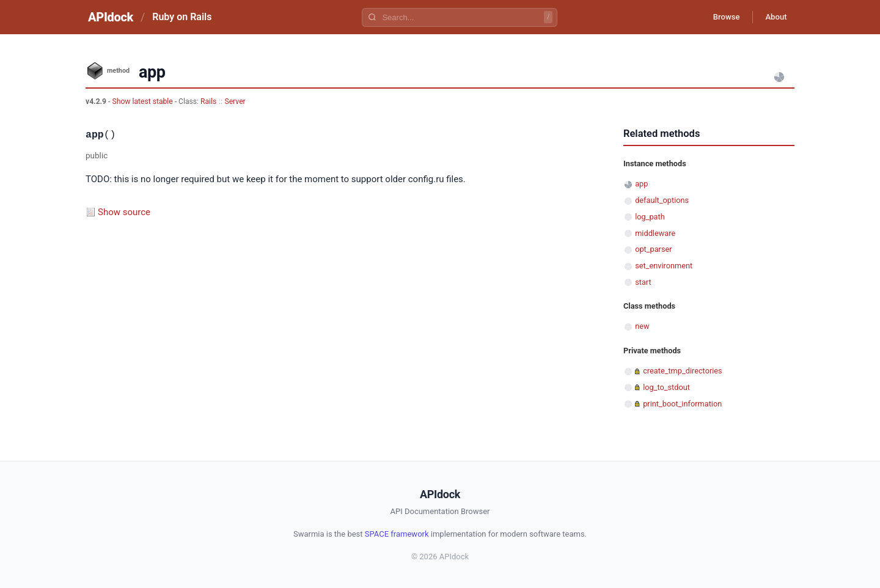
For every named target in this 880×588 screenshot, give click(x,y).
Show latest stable (143, 101)
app (641, 184)
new (642, 326)
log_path (650, 217)
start (643, 282)
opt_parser (653, 249)
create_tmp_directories (683, 371)
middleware (655, 233)
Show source (124, 212)
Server (235, 101)
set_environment (664, 266)
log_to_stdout (666, 387)
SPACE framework (397, 534)
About (773, 17)
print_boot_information (682, 404)
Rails (208, 101)
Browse (718, 17)
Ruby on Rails (182, 17)
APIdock (111, 17)
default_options (662, 200)
